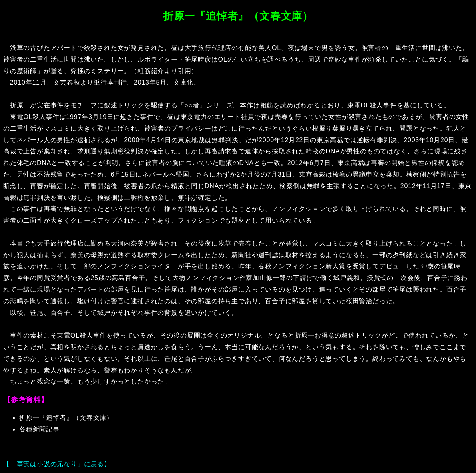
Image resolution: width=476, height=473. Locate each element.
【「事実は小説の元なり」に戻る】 (57, 464)
